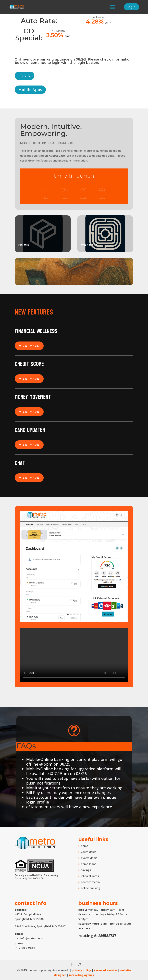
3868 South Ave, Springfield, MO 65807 (40, 926)
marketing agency (82, 975)
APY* (68, 36)
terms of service (105, 970)
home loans (89, 864)
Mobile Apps (30, 90)
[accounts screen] (74, 621)
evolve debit (89, 858)
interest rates (90, 876)
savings (86, 870)
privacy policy (81, 970)
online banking (90, 888)
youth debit (88, 852)
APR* (108, 23)
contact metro (90, 882)
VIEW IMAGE (29, 346)
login (131, 7)
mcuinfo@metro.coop (29, 938)
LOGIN (25, 76)
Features (24, 245)
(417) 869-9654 (25, 948)
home (85, 846)
